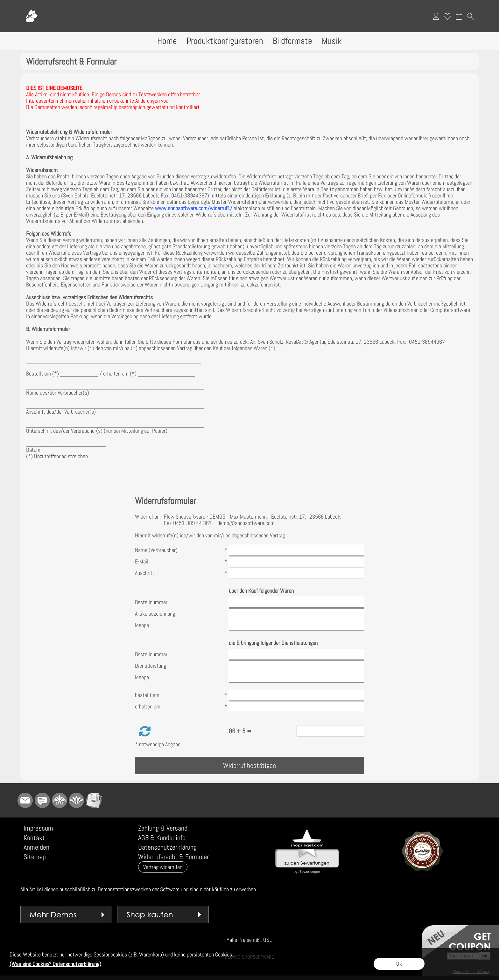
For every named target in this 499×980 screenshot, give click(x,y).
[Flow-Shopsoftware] (77, 800)
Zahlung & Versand (163, 828)
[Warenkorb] (459, 16)
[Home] (167, 41)
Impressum (38, 828)
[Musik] (332, 41)
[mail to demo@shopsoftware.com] (25, 800)
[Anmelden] (436, 16)
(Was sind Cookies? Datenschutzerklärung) (55, 964)
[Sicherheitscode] (330, 731)
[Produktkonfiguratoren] (225, 41)
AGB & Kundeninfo (162, 838)
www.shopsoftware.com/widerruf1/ (194, 208)
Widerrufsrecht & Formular (173, 857)
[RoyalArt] (60, 800)
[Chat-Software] (42, 800)
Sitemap (35, 857)
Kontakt (34, 838)
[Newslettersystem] (94, 800)
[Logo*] (32, 7)
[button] (470, 16)
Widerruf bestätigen (250, 765)
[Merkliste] (447, 16)
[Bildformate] (292, 41)
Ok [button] (399, 964)
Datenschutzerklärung (167, 847)
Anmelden (36, 847)
